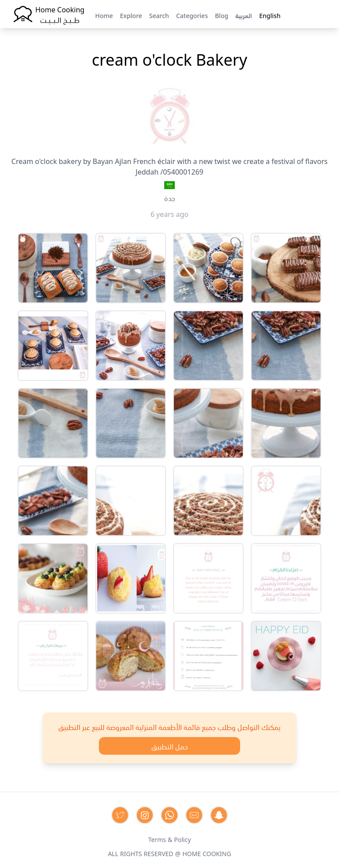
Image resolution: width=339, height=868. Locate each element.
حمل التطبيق (170, 746)
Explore (131, 15)
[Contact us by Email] (194, 815)
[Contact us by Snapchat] (219, 815)
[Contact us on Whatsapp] (169, 815)
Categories (192, 15)
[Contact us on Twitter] (120, 815)
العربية (244, 15)
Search (159, 15)
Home (104, 15)
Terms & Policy (170, 839)
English (270, 15)
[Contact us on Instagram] (145, 815)
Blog (222, 15)
